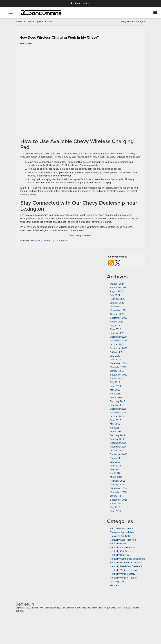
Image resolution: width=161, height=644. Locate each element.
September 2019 (118, 375)
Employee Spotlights (121, 536)
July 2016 (115, 462)
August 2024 (116, 291)
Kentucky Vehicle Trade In (123, 578)
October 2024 (117, 284)
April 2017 (115, 428)
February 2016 (118, 481)
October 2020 (117, 344)
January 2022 (117, 333)
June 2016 (115, 466)
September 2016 (118, 454)
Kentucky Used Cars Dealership (126, 566)
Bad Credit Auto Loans (122, 528)
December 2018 (118, 409)
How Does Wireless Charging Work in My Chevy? (59, 37)
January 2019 (117, 405)
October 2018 (117, 416)
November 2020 (118, 341)
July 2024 (115, 295)
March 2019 (116, 397)
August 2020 (116, 352)
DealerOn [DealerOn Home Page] (39, 608)
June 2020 (115, 360)
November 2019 (118, 367)
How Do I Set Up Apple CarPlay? (35, 22)
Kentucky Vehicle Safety (122, 574)
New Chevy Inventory (80, 235)
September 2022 (118, 318)
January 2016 (117, 485)
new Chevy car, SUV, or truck (71, 153)
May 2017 (115, 424)
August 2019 (116, 378)
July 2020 (115, 356)
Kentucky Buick (118, 544)
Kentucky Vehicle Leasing (123, 570)
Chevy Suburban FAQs (131, 22)
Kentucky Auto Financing (123, 540)
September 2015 (118, 500)
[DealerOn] (25, 604)
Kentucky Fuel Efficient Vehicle (126, 563)
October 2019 (117, 371)
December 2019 (118, 363)
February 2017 (118, 435)
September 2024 (118, 288)
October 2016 (117, 450)
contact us (113, 227)
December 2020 (118, 337)
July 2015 (115, 507)
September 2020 (118, 348)
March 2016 (116, 477)
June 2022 (115, 329)
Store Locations (80, 3)
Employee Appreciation (122, 532)
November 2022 (118, 310)
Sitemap (48, 608)
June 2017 (115, 420)
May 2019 (115, 390)
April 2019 (115, 394)
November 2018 (118, 413)
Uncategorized (117, 581)
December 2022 (118, 306)
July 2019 (115, 382)
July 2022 (115, 325)
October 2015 (117, 496)
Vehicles (114, 585)
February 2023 (118, 299)
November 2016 (118, 447)
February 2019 (118, 401)
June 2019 (115, 386)
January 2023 (117, 303)
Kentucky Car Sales (120, 551)
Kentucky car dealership (122, 547)
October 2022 (117, 314)
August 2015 (116, 504)
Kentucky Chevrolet (41, 241)
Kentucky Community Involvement (128, 559)
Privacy (57, 608)
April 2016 (115, 473)
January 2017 (117, 439)
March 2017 (116, 432)
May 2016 (115, 469)
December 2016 (118, 443)
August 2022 (116, 322)
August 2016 (116, 458)
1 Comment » (60, 241)
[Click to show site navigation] (155, 13)
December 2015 (118, 488)
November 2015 (118, 492)
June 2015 (115, 511)
